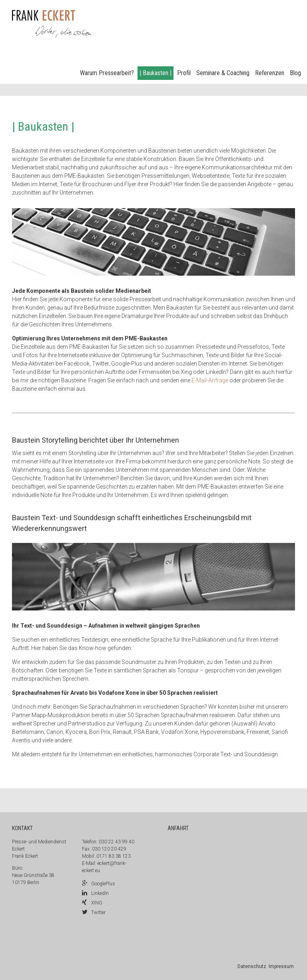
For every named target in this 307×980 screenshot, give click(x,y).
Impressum (281, 966)
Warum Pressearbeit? (107, 73)
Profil (184, 73)
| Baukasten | (155, 73)
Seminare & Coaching (223, 73)
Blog (295, 73)
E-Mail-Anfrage (210, 380)
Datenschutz (252, 966)
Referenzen (270, 73)
